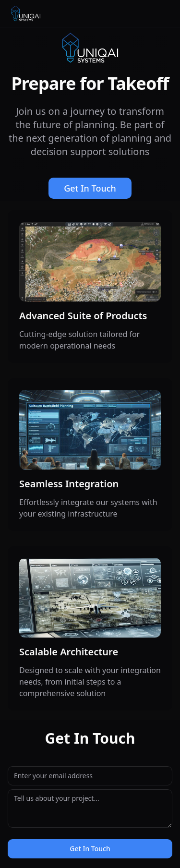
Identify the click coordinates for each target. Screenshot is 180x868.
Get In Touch (90, 188)
